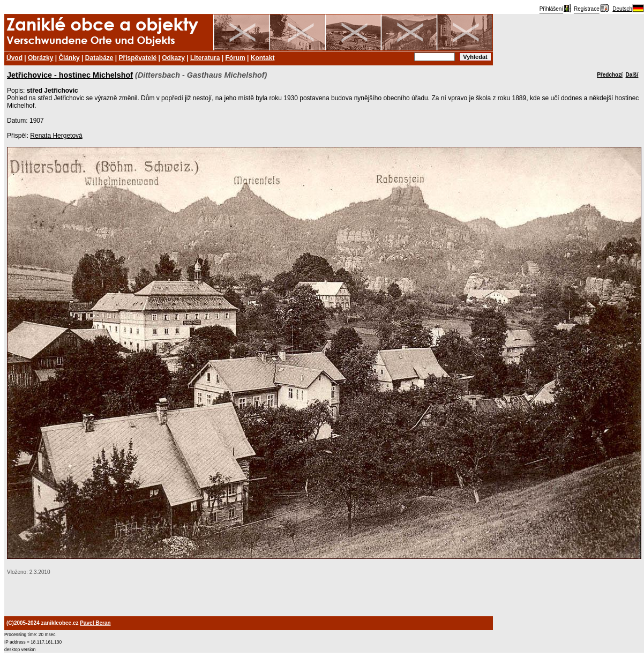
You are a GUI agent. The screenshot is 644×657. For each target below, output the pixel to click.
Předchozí (610, 75)
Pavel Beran (95, 623)
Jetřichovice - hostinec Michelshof (70, 75)
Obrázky (40, 58)
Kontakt (263, 58)
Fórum (235, 58)
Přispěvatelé (138, 58)
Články (69, 58)
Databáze (99, 58)
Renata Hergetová (56, 136)
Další (632, 75)
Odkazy (173, 58)
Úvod (14, 58)
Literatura (205, 58)
